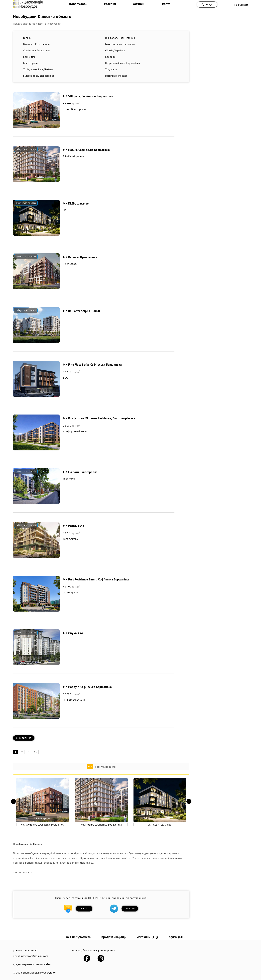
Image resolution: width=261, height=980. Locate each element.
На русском (241, 5)
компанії (139, 4)
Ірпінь (27, 38)
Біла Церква (30, 63)
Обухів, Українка (115, 50)
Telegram (130, 909)
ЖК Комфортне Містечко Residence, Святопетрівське (99, 418)
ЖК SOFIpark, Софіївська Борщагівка (88, 96)
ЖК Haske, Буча (73, 526)
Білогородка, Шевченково (39, 76)
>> (36, 752)
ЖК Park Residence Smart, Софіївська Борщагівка (96, 579)
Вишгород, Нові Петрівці (120, 38)
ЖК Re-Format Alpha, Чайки (81, 311)
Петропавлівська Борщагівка (123, 63)
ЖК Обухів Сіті (73, 633)
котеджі (110, 4)
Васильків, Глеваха (116, 76)
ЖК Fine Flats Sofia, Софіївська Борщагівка (92, 365)
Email (84, 909)
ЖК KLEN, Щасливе (76, 203)
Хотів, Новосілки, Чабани (38, 69)
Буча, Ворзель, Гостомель (120, 44)
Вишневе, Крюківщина (37, 44)
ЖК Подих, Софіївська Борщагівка (86, 150)
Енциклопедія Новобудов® (39, 973)
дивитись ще (24, 738)
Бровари (110, 57)
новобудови (78, 4)
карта (166, 4)
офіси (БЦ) (177, 937)
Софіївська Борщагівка (37, 50)
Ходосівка (111, 69)
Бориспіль (29, 57)
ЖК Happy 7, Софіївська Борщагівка (87, 687)
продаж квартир (114, 937)
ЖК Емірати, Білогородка (80, 472)
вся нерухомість (78, 937)
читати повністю (23, 872)
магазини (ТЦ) (147, 937)
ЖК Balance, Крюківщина (80, 257)
